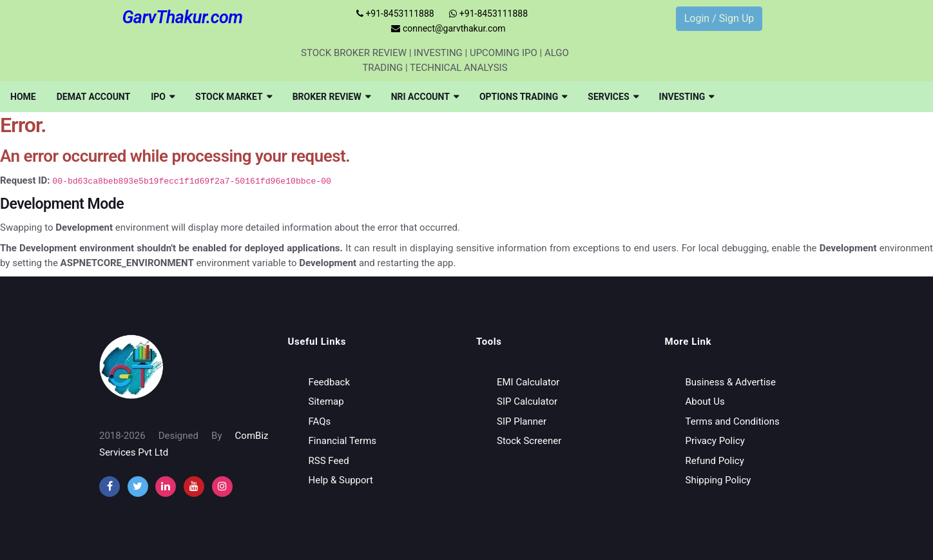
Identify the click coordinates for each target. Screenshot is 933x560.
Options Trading (523, 97)
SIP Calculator (527, 401)
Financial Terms (343, 441)
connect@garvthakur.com (448, 28)
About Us (705, 401)
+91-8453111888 (395, 14)
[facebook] (110, 487)
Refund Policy (715, 461)
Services (613, 97)
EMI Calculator (528, 382)
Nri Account (425, 97)
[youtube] (194, 487)
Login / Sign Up (719, 18)
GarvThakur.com (182, 17)
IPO (163, 97)
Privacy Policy (715, 441)
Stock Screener (529, 441)
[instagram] (166, 487)
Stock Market (234, 97)
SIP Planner (522, 421)
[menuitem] (23, 97)
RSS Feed (329, 461)
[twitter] (138, 487)
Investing (687, 97)
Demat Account (94, 97)
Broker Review (332, 97)
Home (23, 97)
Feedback (330, 382)
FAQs (320, 421)
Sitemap (326, 401)
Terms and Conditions (733, 421)
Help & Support (341, 480)
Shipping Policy (718, 480)
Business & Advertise (731, 382)
